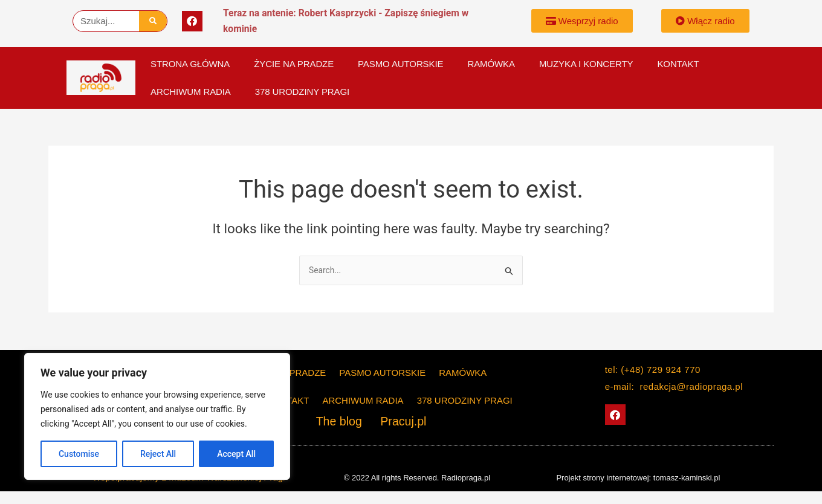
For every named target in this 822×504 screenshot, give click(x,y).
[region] (157, 416)
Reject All (158, 454)
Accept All (236, 454)
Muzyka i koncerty (586, 64)
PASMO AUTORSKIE (400, 64)
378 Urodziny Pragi (302, 92)
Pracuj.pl (398, 422)
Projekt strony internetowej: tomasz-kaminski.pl (638, 478)
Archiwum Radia (191, 92)
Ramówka (491, 64)
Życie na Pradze (294, 64)
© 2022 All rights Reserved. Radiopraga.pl (417, 478)
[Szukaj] (153, 21)
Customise (79, 454)
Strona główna (190, 64)
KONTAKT (678, 64)
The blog (346, 422)
